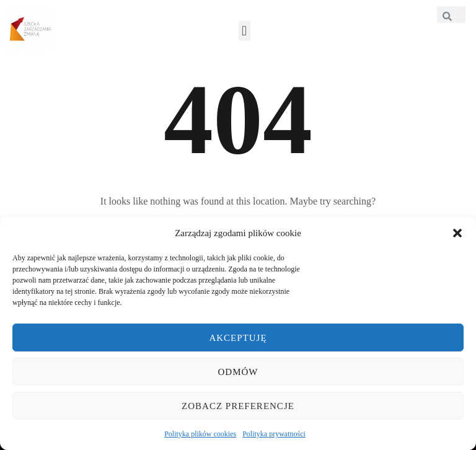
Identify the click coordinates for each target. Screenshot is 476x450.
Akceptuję (238, 338)
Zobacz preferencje (238, 406)
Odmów (238, 372)
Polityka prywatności (274, 434)
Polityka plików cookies (200, 434)
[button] (457, 233)
